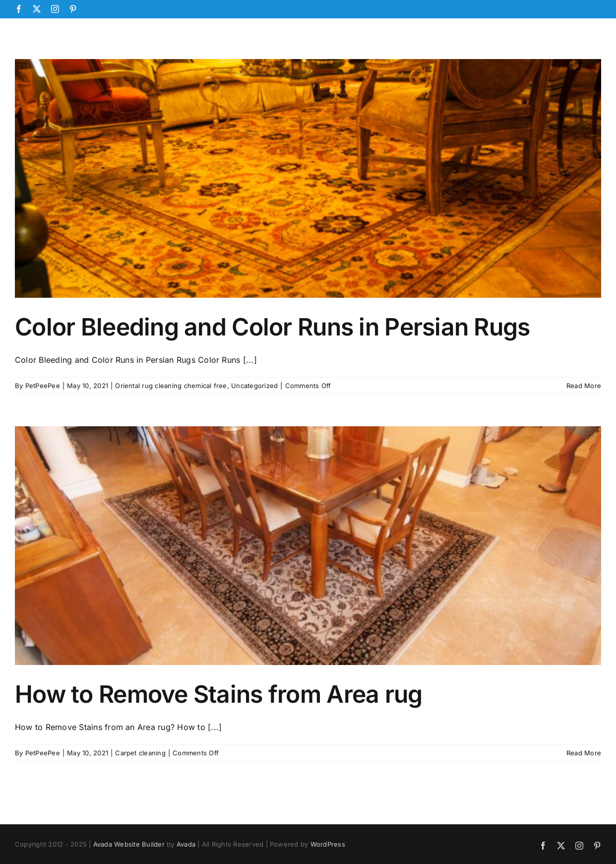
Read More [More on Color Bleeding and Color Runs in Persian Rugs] (584, 386)
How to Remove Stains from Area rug (219, 694)
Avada (186, 844)
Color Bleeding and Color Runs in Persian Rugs (273, 327)
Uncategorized (254, 386)
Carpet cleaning (140, 753)
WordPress (328, 844)
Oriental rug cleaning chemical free (171, 386)
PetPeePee (43, 386)
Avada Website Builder (129, 844)
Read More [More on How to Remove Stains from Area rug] (584, 753)
